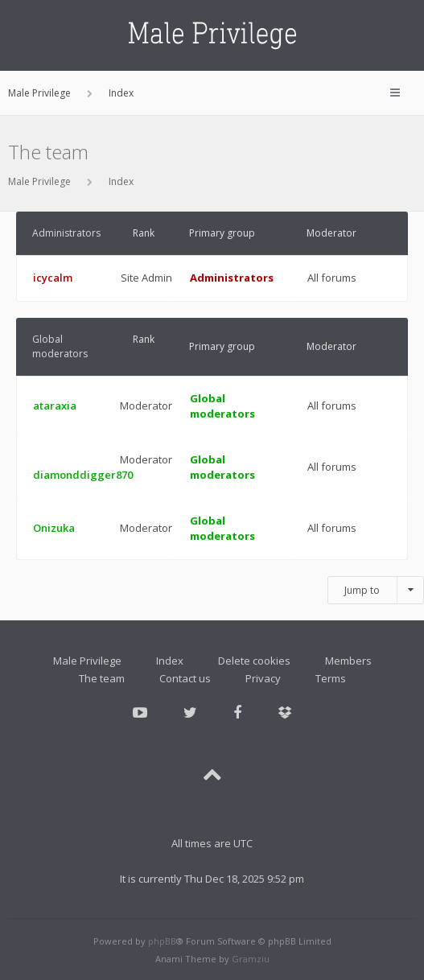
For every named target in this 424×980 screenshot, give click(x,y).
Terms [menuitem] (331, 678)
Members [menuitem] (348, 661)
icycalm (53, 278)
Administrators (66, 233)
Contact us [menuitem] (185, 678)
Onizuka (54, 528)
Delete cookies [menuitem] (254, 661)
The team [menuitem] (102, 678)
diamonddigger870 (83, 475)
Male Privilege (39, 181)
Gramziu (251, 959)
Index (121, 181)
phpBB (162, 941)
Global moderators (60, 346)
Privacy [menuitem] (263, 678)
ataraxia (55, 406)
